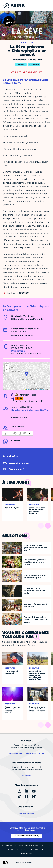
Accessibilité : (35, 845)
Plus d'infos (17, 351)
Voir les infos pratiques (26, 72)
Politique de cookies (37, 850)
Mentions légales (9, 845)
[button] (26, 374)
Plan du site (26, 854)
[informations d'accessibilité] (17, 433)
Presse (11, 850)
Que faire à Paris (23, 862)
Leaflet (27, 389)
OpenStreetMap (40, 389)
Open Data (21, 850)
